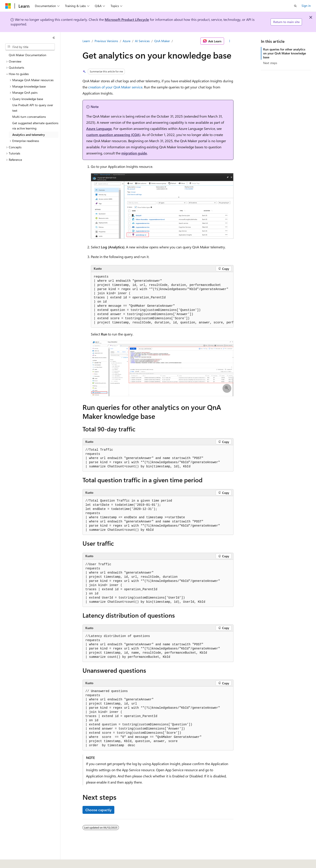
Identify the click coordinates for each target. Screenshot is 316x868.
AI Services (142, 41)
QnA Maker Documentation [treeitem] (28, 55)
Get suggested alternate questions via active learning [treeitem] (35, 126)
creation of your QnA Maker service (115, 87)
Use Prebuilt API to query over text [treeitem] (33, 108)
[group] (162, 300)
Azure (127, 41)
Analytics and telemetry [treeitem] (29, 135)
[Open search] (295, 6)
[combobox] (30, 47)
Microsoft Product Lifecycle (127, 19)
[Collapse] (54, 38)
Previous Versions (106, 41)
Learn (86, 41)
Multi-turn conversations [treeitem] (29, 117)
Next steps (270, 63)
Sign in (306, 6)
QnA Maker (162, 41)
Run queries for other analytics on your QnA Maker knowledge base (285, 53)
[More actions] (230, 41)
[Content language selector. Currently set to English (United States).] (25, 862)
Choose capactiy (98, 810)
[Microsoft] (8, 6)
